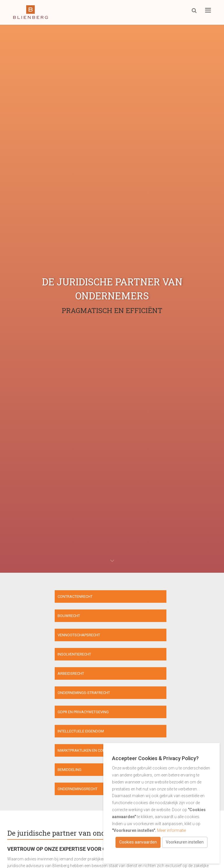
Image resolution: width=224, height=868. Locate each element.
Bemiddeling (127, 675)
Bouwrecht (126, 597)
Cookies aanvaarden (138, 842)
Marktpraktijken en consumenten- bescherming (53, 675)
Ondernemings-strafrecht (141, 636)
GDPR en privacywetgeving (32, 656)
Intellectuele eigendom (138, 656)
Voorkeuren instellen (185, 842)
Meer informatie (171, 830)
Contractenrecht (24, 597)
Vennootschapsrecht (27, 616)
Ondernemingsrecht (81, 695)
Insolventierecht (132, 616)
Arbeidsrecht (19, 636)
